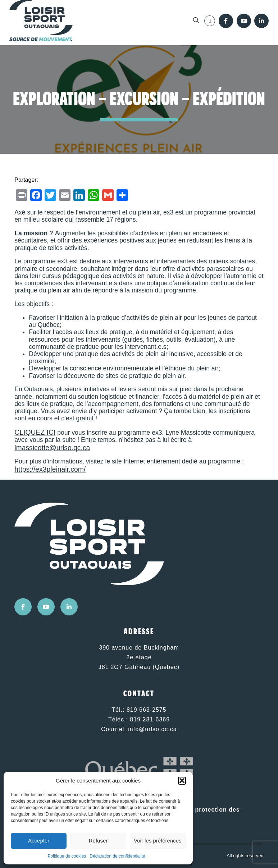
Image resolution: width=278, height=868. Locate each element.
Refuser (98, 841)
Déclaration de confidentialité (117, 856)
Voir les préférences (158, 841)
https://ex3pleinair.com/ (50, 469)
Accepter (39, 841)
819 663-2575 (147, 710)
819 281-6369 (150, 719)
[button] (182, 781)
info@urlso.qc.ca (152, 729)
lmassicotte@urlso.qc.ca (52, 448)
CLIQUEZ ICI (35, 432)
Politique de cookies (67, 856)
